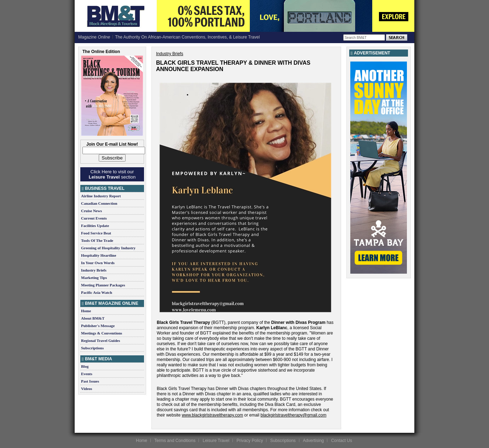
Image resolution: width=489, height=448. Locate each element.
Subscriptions (92, 348)
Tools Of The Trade (97, 240)
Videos (87, 389)
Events (87, 374)
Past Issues (90, 381)
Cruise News (91, 211)
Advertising (313, 441)
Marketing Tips (94, 278)
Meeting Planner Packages (103, 285)
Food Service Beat (96, 233)
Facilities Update (95, 226)
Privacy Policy (250, 441)
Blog (85, 366)
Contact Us (342, 441)
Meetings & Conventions (102, 333)
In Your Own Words (98, 263)
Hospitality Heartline (99, 255)
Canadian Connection (99, 203)
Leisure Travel (216, 441)
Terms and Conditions (175, 441)
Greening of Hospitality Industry (108, 248)
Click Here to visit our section (112, 174)
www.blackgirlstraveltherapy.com (212, 415)
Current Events (94, 218)
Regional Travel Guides (100, 341)
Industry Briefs (94, 270)
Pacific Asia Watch (97, 292)
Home (86, 311)
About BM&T (93, 318)
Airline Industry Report (101, 196)
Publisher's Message (98, 326)
